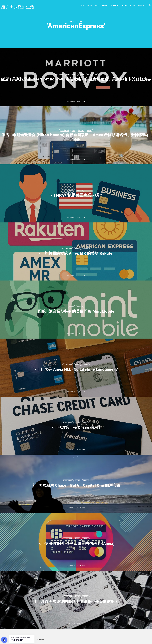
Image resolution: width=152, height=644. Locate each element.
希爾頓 (73, 130)
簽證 (83, 5)
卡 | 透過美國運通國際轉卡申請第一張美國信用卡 (76, 601)
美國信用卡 (115, 5)
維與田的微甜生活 (18, 7)
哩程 (96, 5)
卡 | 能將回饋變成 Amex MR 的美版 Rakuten (76, 253)
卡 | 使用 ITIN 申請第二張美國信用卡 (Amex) (76, 543)
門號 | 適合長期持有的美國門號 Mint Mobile (76, 311)
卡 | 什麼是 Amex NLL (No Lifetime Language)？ (76, 369)
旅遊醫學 (125, 5)
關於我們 (141, 5)
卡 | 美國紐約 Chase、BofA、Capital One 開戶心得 (76, 485)
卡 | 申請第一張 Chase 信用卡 (76, 427)
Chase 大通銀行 (71, 72)
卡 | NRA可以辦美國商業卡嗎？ (76, 195)
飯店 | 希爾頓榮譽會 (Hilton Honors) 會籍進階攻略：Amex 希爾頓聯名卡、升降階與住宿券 (76, 137)
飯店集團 (104, 5)
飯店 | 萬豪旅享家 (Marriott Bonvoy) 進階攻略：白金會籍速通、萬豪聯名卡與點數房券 (76, 79)
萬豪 (88, 72)
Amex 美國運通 (59, 72)
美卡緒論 (72, 191)
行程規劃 (89, 5)
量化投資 (133, 5)
